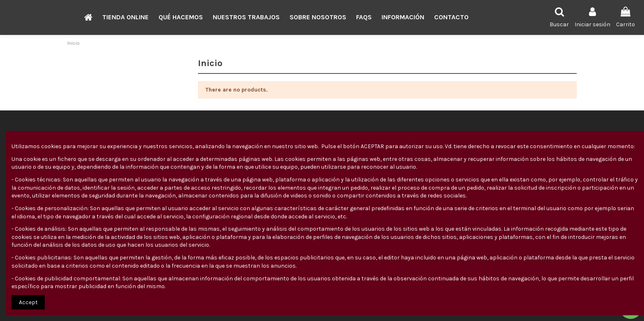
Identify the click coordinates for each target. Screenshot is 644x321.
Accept (28, 302)
